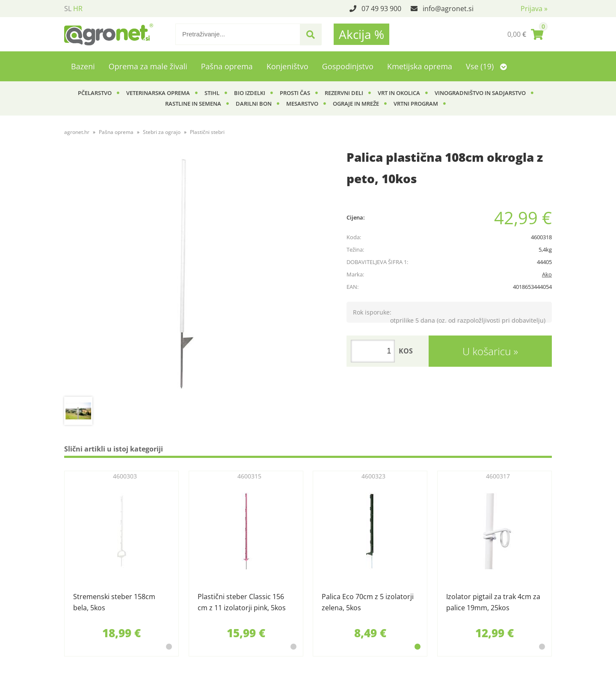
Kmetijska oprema (420, 66)
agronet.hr (77, 132)
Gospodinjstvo (348, 66)
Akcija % (361, 34)
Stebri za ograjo (162, 132)
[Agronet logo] (109, 34)
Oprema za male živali (148, 66)
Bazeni (83, 66)
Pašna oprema (227, 66)
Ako (547, 274)
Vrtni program (416, 104)
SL (68, 9)
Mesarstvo (302, 104)
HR (78, 9)
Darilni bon (254, 104)
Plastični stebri (207, 132)
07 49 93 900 (381, 9)
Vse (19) (486, 66)
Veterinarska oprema (158, 93)
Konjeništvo (287, 66)
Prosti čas (295, 93)
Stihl (212, 93)
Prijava (534, 9)
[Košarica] (525, 34)
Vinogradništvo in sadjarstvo (480, 93)
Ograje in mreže (356, 104)
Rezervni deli (344, 93)
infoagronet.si (448, 9)
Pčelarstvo (95, 93)
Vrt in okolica (399, 93)
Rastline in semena (193, 104)
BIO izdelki (250, 93)
